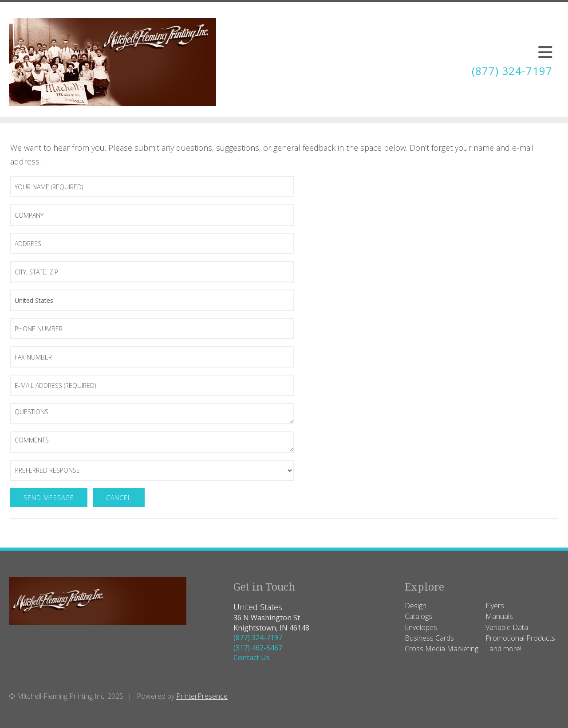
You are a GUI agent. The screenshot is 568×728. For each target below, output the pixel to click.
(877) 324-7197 (512, 71)
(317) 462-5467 (258, 648)
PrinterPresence (202, 696)
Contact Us (252, 658)
